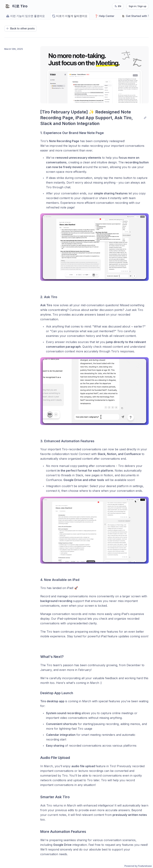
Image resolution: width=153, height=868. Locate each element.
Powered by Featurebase (138, 866)
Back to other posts (20, 28)
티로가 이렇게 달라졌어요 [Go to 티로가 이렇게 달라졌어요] (70, 16)
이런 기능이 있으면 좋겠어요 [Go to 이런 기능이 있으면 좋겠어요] (25, 16)
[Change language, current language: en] (118, 6)
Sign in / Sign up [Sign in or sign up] (138, 6)
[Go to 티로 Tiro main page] (16, 6)
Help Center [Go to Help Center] (104, 16)
